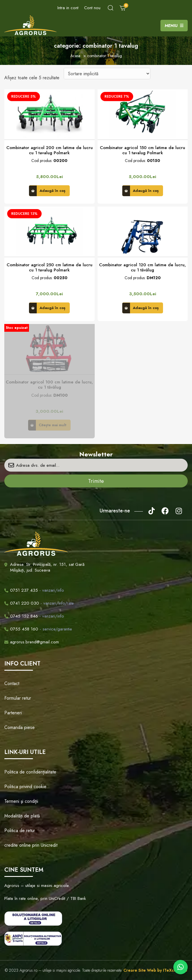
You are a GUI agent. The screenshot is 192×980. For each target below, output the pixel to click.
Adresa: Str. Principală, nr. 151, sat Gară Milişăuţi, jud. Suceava (47, 567)
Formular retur (18, 698)
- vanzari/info (34, 590)
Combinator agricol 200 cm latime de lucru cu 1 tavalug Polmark (50, 150)
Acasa (75, 56)
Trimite (96, 481)
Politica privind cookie (25, 787)
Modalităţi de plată (22, 816)
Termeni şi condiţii (21, 801)
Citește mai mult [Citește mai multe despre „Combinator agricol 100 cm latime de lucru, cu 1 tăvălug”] (53, 425)
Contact (12, 683)
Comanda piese (20, 727)
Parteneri (13, 713)
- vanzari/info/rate (39, 603)
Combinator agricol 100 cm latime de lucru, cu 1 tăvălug (49, 385)
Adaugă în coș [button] (53, 191)
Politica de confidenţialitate (30, 772)
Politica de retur (20, 831)
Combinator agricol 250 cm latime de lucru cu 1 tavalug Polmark (50, 267)
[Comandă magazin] (107, 74)
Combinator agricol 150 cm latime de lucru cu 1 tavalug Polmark (142, 150)
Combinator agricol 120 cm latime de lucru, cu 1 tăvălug (142, 267)
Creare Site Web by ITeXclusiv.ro (155, 970)
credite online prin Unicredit (31, 845)
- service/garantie (38, 629)
